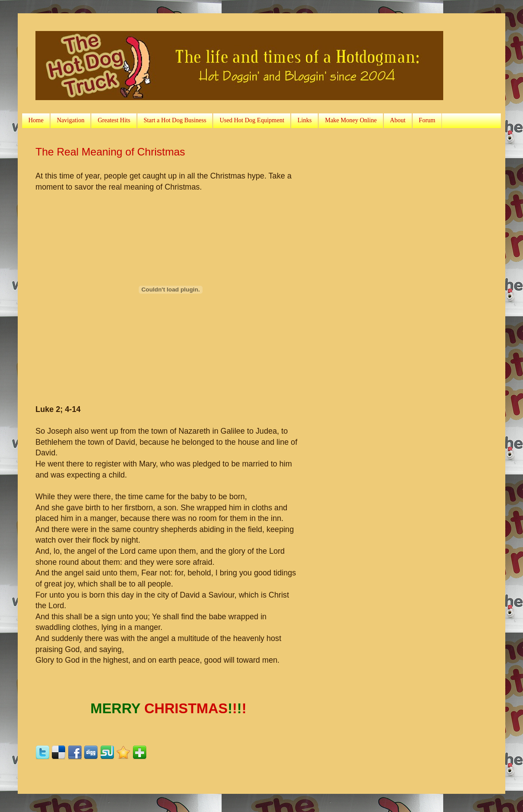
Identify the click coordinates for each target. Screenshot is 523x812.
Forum (427, 120)
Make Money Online (351, 120)
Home (36, 120)
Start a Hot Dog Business (175, 120)
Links (304, 120)
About (398, 120)
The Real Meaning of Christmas (110, 152)
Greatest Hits (114, 120)
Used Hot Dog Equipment (252, 120)
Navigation (70, 120)
